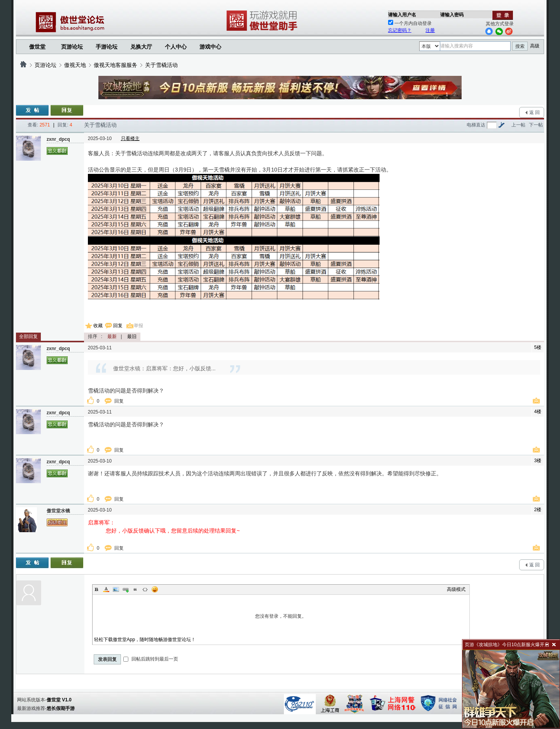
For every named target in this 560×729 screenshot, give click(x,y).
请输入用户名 (402, 15)
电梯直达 (476, 125)
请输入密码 (452, 15)
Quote (135, 589)
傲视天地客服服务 (115, 65)
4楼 (538, 412)
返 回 (535, 112)
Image (116, 589)
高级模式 (456, 589)
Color (106, 589)
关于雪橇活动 (161, 65)
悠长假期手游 (61, 708)
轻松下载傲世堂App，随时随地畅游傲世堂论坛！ (145, 640)
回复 (118, 326)
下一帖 (536, 125)
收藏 (98, 326)
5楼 (538, 347)
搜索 (520, 46)
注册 (430, 30)
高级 (535, 46)
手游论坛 (107, 47)
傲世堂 (37, 47)
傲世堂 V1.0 (59, 700)
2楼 (538, 510)
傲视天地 (75, 65)
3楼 (538, 461)
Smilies (155, 589)
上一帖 (518, 125)
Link (126, 589)
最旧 (132, 336)
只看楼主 (130, 138)
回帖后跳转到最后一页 (151, 659)
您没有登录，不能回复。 (281, 616)
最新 (112, 336)
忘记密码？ (400, 30)
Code (145, 589)
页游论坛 (72, 47)
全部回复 (28, 336)
